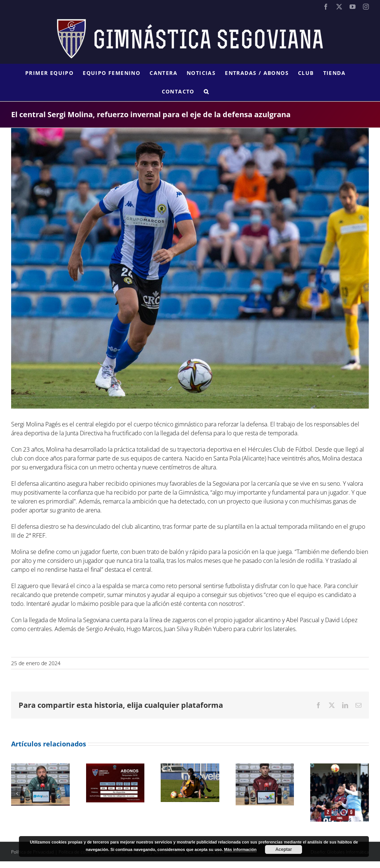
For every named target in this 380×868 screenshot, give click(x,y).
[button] (206, 92)
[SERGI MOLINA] (190, 268)
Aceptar (284, 849)
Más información (240, 849)
